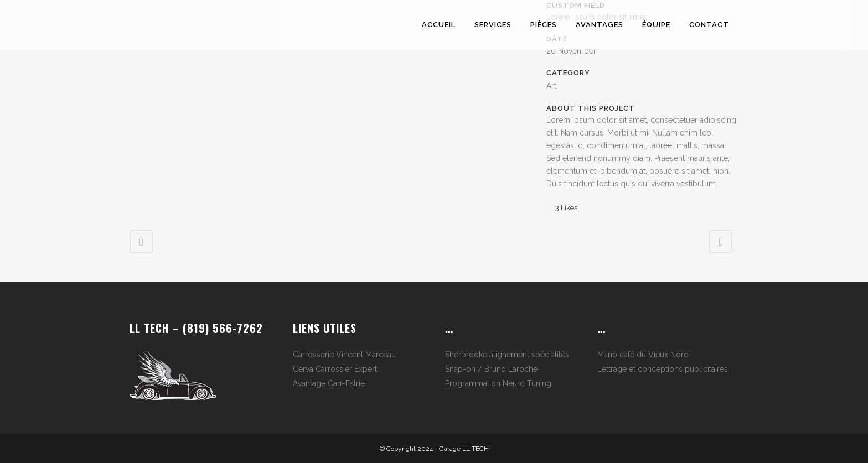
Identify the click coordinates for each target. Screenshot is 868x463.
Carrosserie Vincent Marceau (344, 355)
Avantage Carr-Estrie (329, 383)
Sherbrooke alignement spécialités (507, 355)
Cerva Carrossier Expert (335, 369)
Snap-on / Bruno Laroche (491, 369)
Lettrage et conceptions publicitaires (663, 369)
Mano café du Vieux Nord (643, 355)
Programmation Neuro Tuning (498, 383)
